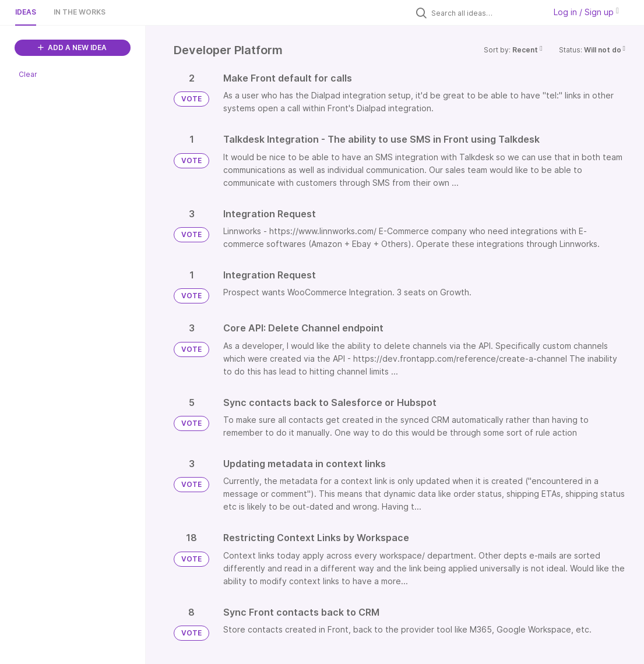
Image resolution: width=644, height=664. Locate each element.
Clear (28, 74)
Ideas (26, 12)
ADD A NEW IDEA (72, 47)
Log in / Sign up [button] (586, 12)
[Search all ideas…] (485, 13)
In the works (80, 12)
